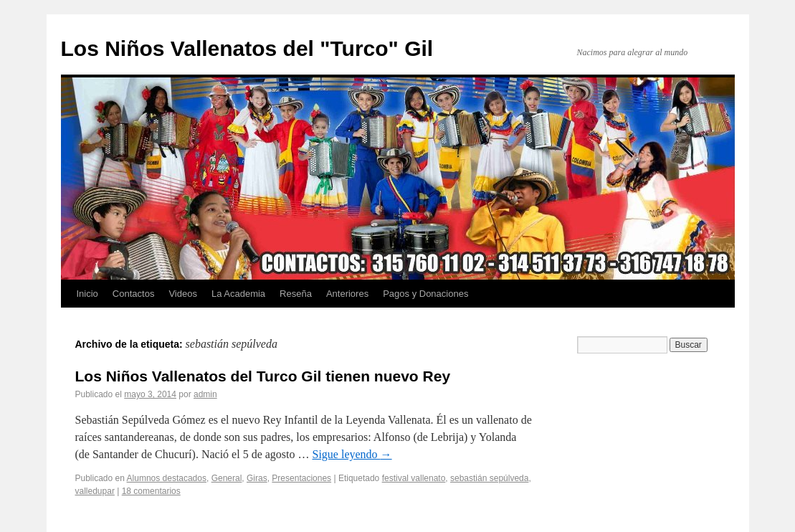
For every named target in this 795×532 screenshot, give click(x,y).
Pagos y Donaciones (425, 294)
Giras (257, 478)
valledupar (95, 491)
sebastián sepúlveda (489, 478)
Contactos (134, 294)
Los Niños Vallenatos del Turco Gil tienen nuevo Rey (263, 376)
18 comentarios (151, 491)
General (227, 478)
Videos (183, 294)
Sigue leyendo (352, 454)
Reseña (296, 294)
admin (205, 394)
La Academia (238, 294)
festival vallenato (414, 478)
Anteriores (347, 294)
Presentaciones (301, 478)
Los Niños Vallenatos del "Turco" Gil (247, 48)
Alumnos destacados (167, 478)
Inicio (87, 294)
